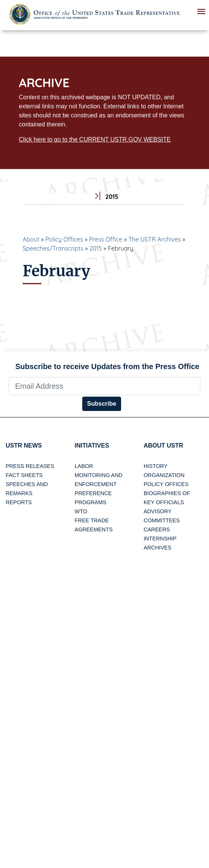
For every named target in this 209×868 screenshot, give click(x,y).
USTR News (24, 446)
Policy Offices (64, 239)
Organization (164, 475)
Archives (158, 548)
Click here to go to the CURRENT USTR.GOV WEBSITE (95, 139)
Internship (160, 539)
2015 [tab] (105, 197)
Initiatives (92, 446)
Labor (84, 466)
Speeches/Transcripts (53, 248)
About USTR (164, 446)
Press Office (106, 239)
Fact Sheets (24, 475)
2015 (96, 248)
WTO (81, 511)
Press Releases (30, 466)
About (31, 239)
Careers (157, 529)
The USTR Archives (154, 239)
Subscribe (102, 404)
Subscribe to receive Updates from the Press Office (108, 366)
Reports (19, 502)
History (156, 466)
